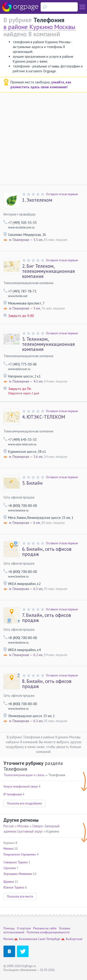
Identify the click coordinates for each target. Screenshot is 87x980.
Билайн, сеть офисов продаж (47, 552)
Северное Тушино (16, 862)
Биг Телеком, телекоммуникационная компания (48, 271)
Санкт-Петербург (49, 939)
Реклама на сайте (45, 928)
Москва (23, 826)
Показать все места (20, 896)
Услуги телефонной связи (21, 787)
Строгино (10, 868)
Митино (9, 849)
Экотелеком (37, 200)
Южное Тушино (14, 887)
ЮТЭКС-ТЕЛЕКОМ (44, 417)
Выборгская (74, 939)
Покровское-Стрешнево (20, 854)
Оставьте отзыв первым (62, 194)
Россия (9, 826)
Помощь (9, 928)
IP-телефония (13, 794)
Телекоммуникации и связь (24, 775)
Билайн (32, 483)
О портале (24, 928)
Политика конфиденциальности (48, 932)
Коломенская (28, 939)
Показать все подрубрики (24, 803)
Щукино (9, 882)
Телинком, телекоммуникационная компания (48, 344)
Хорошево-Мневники (18, 874)
